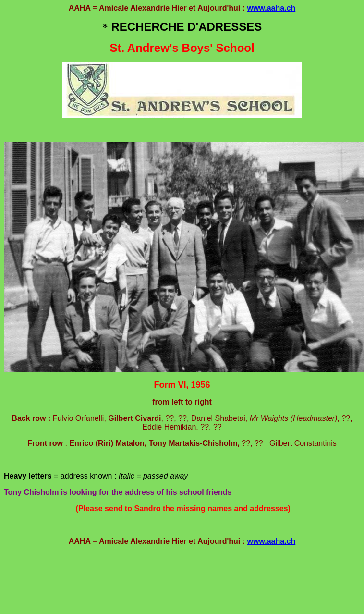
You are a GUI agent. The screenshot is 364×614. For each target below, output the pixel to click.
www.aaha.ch (271, 8)
